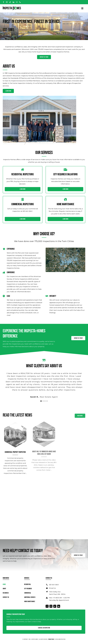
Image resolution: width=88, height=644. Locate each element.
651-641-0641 (54, 585)
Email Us (52, 588)
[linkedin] (13, 2)
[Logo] (12, 7)
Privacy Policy (51, 639)
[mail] (17, 2)
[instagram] (7, 2)
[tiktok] (10, 2)
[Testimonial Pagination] (41, 401)
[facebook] (3, 2)
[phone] (20, 2)
